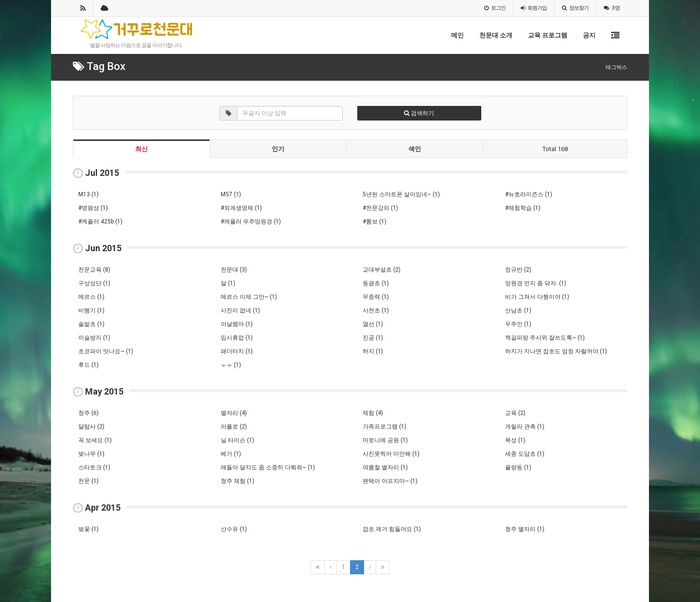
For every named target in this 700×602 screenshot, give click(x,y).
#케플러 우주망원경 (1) (251, 222)
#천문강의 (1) (380, 208)
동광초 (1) (376, 283)
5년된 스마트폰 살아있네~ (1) (401, 194)
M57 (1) (231, 194)
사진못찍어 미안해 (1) (391, 454)
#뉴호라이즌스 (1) (529, 194)
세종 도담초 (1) (525, 454)
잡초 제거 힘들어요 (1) (392, 529)
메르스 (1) (91, 297)
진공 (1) (373, 338)
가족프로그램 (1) (385, 427)
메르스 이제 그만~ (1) (249, 297)
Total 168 (555, 149)
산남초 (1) (518, 310)
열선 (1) (373, 324)
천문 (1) (88, 481)
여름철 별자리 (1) (385, 467)
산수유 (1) (234, 529)
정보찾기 (575, 8)
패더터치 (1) (237, 351)
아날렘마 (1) (237, 324)
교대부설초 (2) (382, 270)
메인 (457, 35)
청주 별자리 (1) (525, 529)
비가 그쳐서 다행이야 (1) (537, 297)
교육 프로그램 (548, 35)
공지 (589, 35)
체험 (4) (373, 413)
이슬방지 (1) (94, 338)
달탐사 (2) (91, 427)
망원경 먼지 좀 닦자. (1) (536, 283)
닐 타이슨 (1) (237, 440)
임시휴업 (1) (237, 338)
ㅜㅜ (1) (231, 365)
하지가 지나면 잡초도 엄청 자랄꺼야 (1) (556, 351)
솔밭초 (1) (91, 324)
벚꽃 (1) (88, 529)
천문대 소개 (496, 35)
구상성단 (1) (94, 283)
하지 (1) (373, 351)
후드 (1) (88, 365)
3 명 (612, 8)
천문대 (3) (234, 270)
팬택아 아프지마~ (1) (390, 481)
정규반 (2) (518, 270)
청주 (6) (88, 413)
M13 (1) (88, 194)
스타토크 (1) (94, 467)
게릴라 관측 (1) (525, 427)
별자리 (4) (234, 413)
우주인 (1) (518, 324)
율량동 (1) (518, 467)
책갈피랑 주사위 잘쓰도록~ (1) (545, 338)
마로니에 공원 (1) (385, 440)
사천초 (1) (376, 310)
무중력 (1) (376, 297)
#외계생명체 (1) (241, 208)
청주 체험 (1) (237, 481)
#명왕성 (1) (93, 208)
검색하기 (419, 113)
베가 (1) (231, 454)
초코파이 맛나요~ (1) (106, 351)
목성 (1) (515, 440)
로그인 (495, 8)
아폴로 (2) (234, 427)
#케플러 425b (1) (100, 222)
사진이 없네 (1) (240, 310)
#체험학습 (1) (523, 208)
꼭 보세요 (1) (95, 440)
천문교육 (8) (94, 270)
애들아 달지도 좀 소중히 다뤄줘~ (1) (268, 467)
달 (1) (228, 283)
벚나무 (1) (91, 454)
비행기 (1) (91, 310)
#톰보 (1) (375, 222)
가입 (534, 8)
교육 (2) (515, 413)
